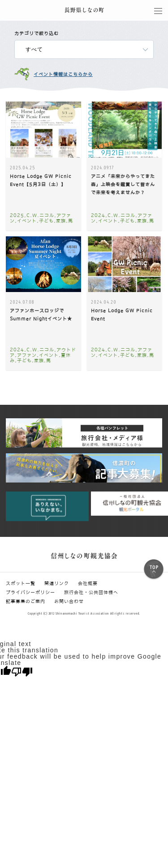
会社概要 (88, 583)
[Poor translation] (22, 672)
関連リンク (57, 583)
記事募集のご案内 (26, 601)
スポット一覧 (21, 583)
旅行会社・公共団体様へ (91, 592)
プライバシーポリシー (30, 592)
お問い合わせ (69, 601)
